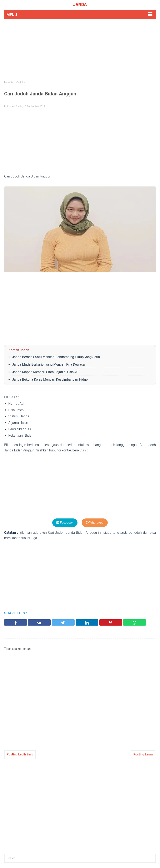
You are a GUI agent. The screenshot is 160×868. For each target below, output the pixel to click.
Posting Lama (143, 754)
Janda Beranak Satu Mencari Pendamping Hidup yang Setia (56, 357)
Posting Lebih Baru (20, 754)
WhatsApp (95, 523)
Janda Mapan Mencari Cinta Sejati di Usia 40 (45, 372)
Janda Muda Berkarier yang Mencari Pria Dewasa (48, 364)
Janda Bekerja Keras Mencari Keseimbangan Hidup (50, 380)
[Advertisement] (80, 49)
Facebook (65, 523)
